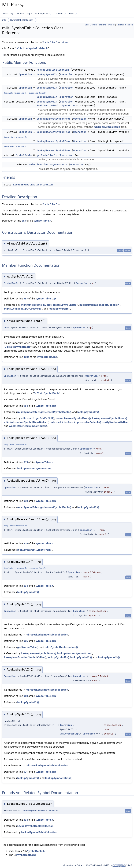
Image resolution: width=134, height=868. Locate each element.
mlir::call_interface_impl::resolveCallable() (76, 422)
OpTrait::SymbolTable (107, 127)
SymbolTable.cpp (46, 298)
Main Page (9, 14)
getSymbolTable (47, 155)
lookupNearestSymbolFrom (53, 119)
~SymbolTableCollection (53, 70)
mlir (4, 20)
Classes (60, 14)
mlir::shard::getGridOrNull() (38, 418)
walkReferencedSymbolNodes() (28, 426)
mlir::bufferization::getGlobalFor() (100, 305)
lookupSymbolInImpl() (59, 778)
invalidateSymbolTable (52, 165)
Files (73, 14)
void (32, 165)
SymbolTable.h (42, 221)
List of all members (125, 25)
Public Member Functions (95, 25)
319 (26, 543)
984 (26, 406)
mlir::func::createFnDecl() (36, 305)
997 (26, 298)
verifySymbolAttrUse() (116, 422)
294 (26, 586)
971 (26, 772)
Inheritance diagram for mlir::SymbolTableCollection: (33, 55)
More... (66, 42)
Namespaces (43, 14)
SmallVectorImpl (48, 105)
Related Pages (25, 14)
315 (26, 462)
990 (26, 501)
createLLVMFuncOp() (66, 305)
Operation (25, 74)
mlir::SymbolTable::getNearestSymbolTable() (44, 412)
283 (24, 221)
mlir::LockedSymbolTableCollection (47, 635)
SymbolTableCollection (22, 20)
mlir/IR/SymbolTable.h (32, 49)
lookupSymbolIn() (59, 309)
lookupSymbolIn (47, 74)
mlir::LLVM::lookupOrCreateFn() (23, 309)
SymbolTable (51, 42)
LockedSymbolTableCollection (33, 185)
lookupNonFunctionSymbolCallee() (25, 657)
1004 (26, 357)
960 (26, 696)
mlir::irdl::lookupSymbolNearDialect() (27, 422)
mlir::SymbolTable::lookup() (61, 647)
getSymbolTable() (28, 647)
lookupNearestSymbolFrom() (73, 418)
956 (26, 641)
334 (26, 820)
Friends (111, 25)
